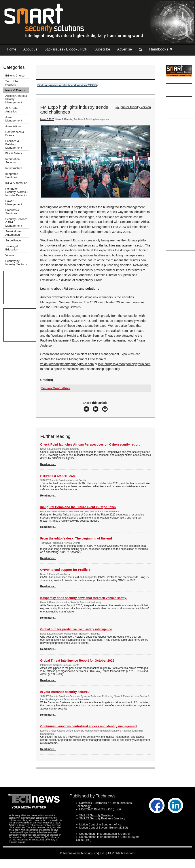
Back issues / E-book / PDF (66, 49)
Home (12, 49)
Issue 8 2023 (47, 119)
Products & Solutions (12, 212)
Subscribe (102, 49)
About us (30, 49)
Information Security (12, 161)
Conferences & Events (15, 134)
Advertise (125, 49)
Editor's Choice (15, 76)
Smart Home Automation (13, 233)
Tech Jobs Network (12, 83)
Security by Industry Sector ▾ (16, 263)
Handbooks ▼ (161, 49)
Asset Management (14, 119)
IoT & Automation (16, 183)
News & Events (15, 90)
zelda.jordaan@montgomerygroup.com (67, 364)
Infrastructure (14, 168)
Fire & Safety (14, 153)
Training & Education (12, 248)
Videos (10, 255)
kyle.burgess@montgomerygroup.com (124, 364)
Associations (13, 126)
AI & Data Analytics (11, 110)
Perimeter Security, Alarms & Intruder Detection (17, 192)
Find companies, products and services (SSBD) (67, 85)
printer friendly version (133, 107)
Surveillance (13, 240)
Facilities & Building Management (14, 144)
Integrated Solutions (12, 175)
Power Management (14, 203)
